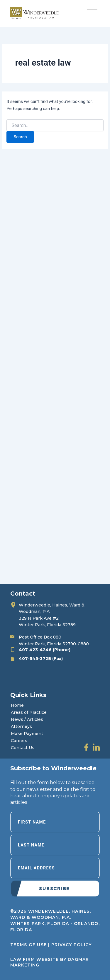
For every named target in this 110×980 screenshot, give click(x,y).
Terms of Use (28, 945)
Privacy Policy (72, 945)
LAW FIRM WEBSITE (34, 959)
